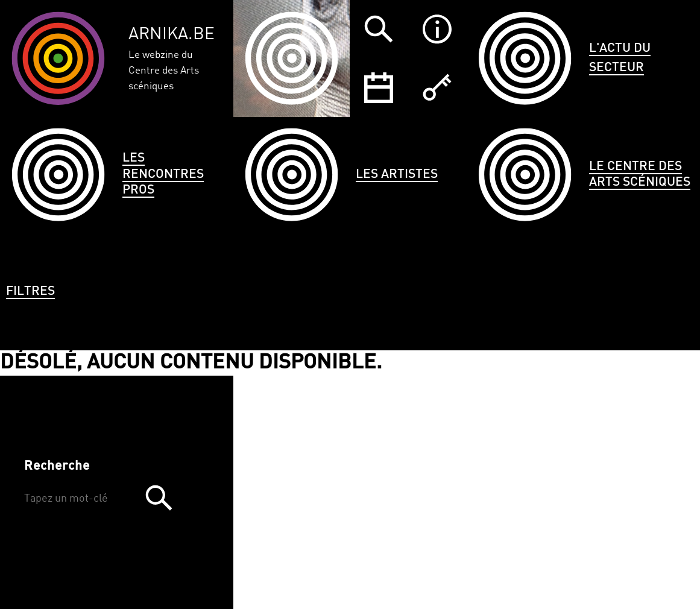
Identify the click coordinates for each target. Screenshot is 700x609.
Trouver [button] (159, 498)
